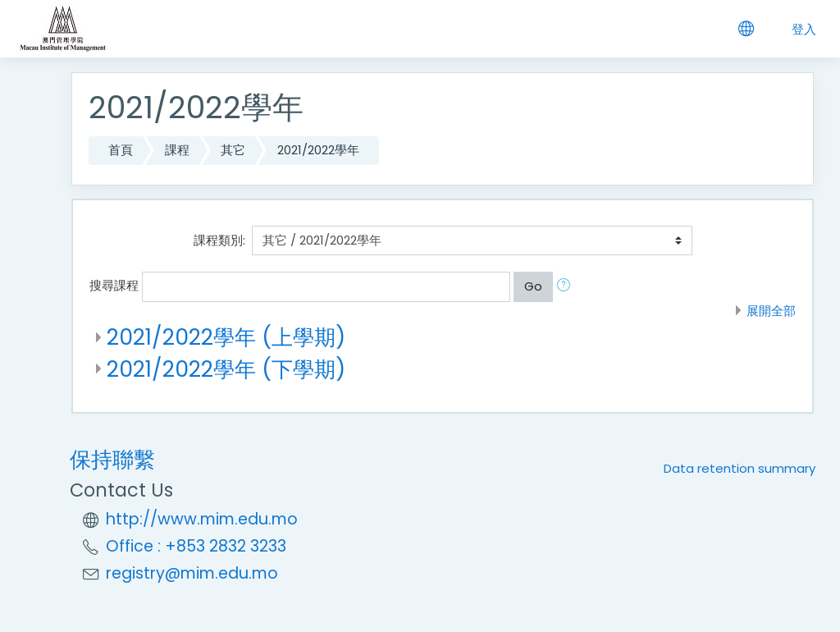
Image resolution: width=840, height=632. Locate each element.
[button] (567, 287)
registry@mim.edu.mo (192, 573)
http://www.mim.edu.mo (202, 519)
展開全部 (771, 311)
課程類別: (219, 240)
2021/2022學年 (318, 150)
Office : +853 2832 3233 (196, 546)
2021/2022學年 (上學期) (226, 337)
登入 (804, 29)
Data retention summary (740, 468)
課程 (177, 150)
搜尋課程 (114, 285)
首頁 (121, 150)
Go (533, 286)
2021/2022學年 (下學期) (226, 369)
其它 (233, 150)
